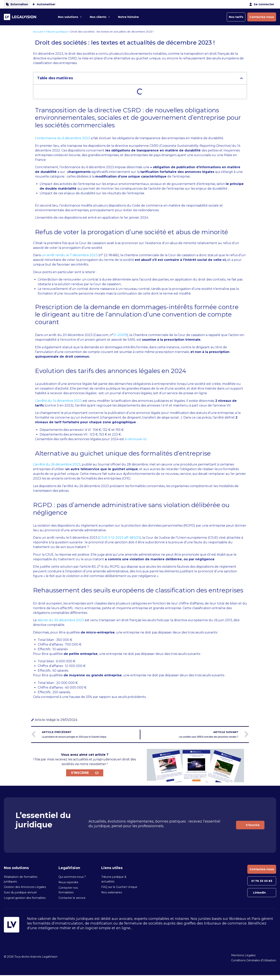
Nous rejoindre (68, 882)
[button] (241, 78)
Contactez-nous (262, 17)
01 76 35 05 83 (262, 881)
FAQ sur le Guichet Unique (119, 887)
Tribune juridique (57, 32)
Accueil (38, 32)
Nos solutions (70, 17)
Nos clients (100, 17)
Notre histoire (128, 17)
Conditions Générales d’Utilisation (254, 960)
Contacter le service (72, 898)
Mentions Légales (243, 955)
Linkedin (259, 893)
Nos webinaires (112, 892)
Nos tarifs (236, 17)
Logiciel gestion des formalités (25, 898)
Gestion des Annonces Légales (25, 887)
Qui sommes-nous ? (72, 877)
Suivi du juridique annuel (20, 892)
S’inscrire (253, 825)
